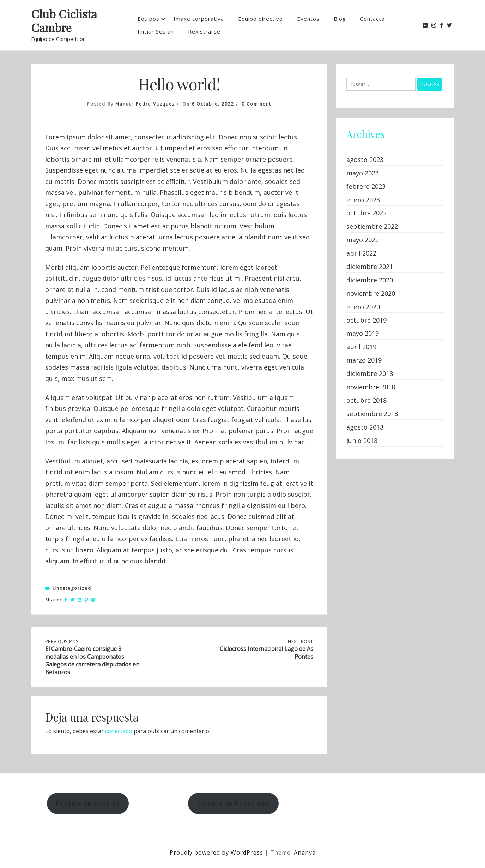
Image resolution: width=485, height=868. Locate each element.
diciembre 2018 (370, 373)
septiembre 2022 (372, 226)
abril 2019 (361, 347)
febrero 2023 (366, 186)
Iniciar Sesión (156, 31)
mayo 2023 (363, 173)
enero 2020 (363, 307)
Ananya (305, 852)
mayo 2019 (363, 333)
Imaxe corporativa (199, 19)
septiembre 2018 (372, 414)
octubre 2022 (366, 213)
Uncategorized (72, 588)
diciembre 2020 (370, 280)
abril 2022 (361, 253)
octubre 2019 (366, 320)
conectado (119, 731)
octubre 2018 (366, 400)
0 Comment (256, 104)
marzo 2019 (364, 360)
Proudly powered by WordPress (217, 852)
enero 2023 (363, 200)
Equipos (148, 19)
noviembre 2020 (371, 293)
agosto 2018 (365, 427)
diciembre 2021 (370, 267)
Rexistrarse (204, 31)
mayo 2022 (363, 240)
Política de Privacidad (233, 803)
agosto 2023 (365, 160)
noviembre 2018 (371, 387)
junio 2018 (362, 441)
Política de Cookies (88, 803)
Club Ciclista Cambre (64, 21)
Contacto (372, 19)
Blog (340, 19)
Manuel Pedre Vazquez (145, 104)
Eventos (308, 19)
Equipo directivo (260, 19)
